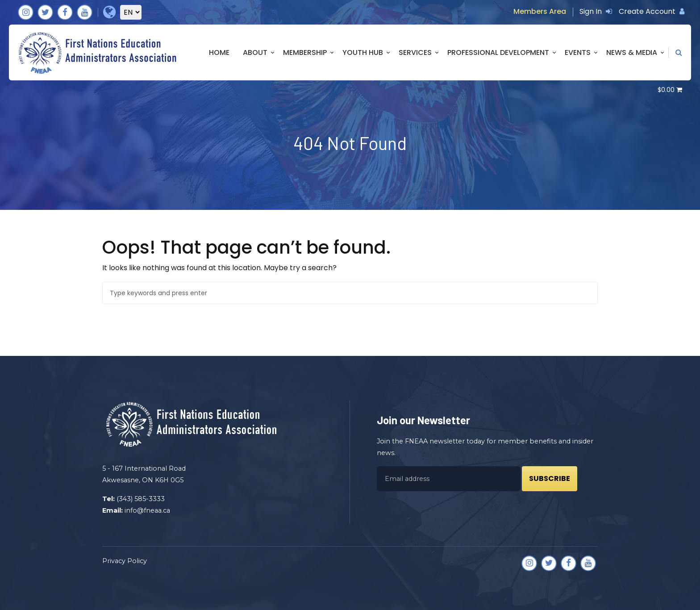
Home (219, 52)
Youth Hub (363, 52)
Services (415, 52)
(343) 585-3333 (141, 499)
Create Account (652, 11)
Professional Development (498, 52)
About (255, 52)
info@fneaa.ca (147, 510)
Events (578, 52)
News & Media (632, 52)
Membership (305, 52)
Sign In (596, 11)
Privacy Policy (125, 561)
